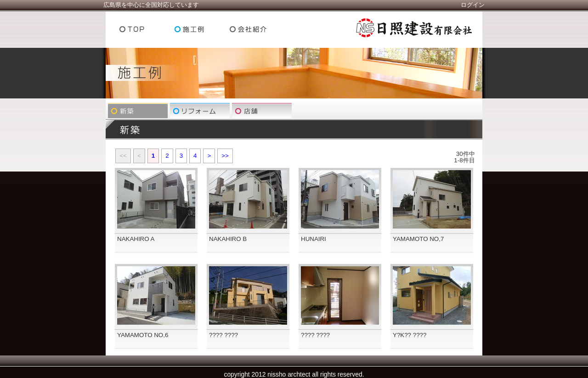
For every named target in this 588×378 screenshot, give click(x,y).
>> (225, 156)
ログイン (473, 5)
